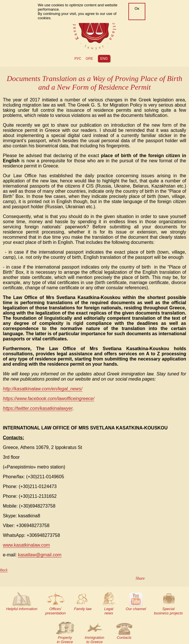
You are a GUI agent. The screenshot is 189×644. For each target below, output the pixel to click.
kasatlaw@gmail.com (39, 555)
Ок (137, 8)
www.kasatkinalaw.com (26, 545)
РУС (78, 59)
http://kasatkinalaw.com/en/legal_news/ (43, 389)
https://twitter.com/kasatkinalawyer (38, 408)
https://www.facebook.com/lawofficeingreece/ (49, 399)
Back (4, 570)
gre (89, 59)
